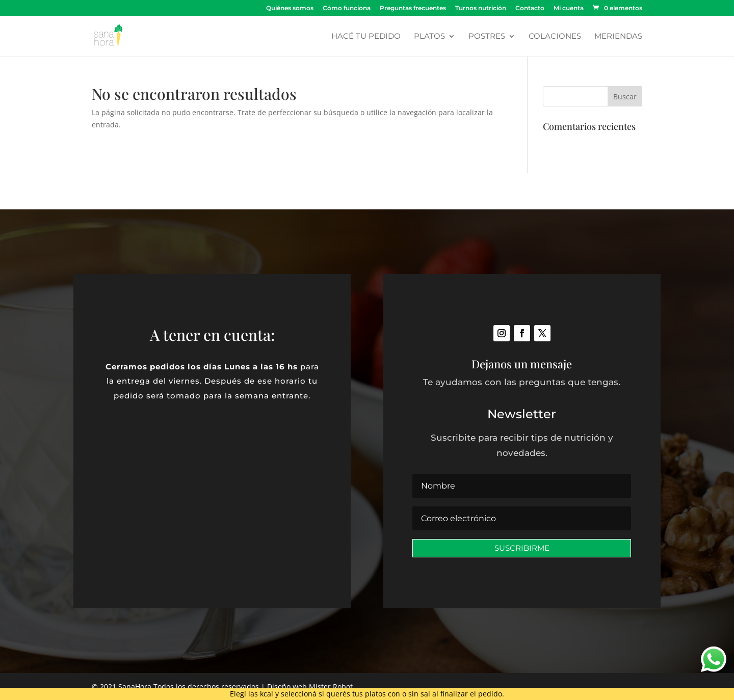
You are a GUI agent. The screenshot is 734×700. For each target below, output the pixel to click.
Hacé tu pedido (366, 37)
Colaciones (555, 37)
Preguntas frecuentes (413, 8)
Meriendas (618, 37)
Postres (487, 37)
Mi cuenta (569, 8)
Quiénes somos (290, 8)
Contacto (530, 8)
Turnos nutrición (481, 8)
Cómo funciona (347, 8)
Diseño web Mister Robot (310, 686)
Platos (429, 37)
